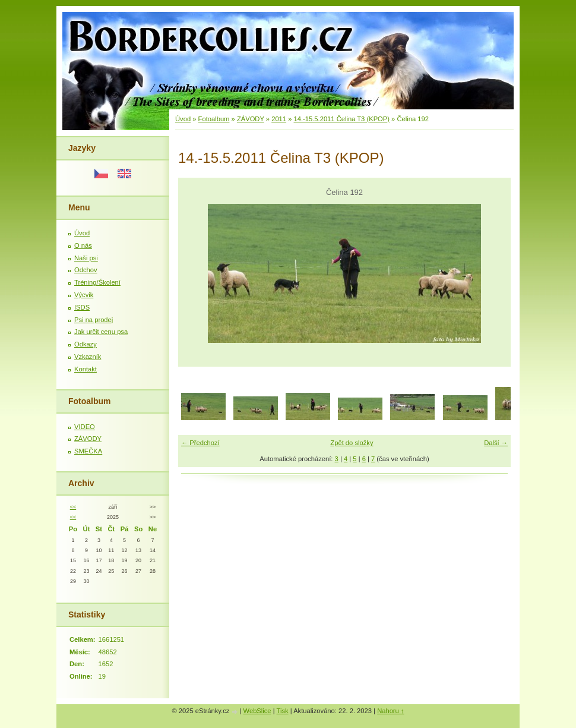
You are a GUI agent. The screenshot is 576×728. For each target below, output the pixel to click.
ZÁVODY (88, 439)
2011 (279, 119)
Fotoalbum (214, 119)
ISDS (82, 307)
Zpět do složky (352, 443)
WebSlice (257, 711)
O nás (83, 245)
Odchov (86, 270)
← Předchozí (200, 443)
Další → (496, 443)
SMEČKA (88, 451)
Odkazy (86, 344)
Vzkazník (88, 357)
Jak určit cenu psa (101, 332)
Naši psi (86, 258)
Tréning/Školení (97, 282)
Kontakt (86, 369)
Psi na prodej (94, 320)
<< (73, 507)
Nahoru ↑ (390, 711)
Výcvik (84, 295)
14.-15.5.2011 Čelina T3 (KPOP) (342, 119)
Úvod (82, 233)
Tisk (283, 711)
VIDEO (85, 427)
